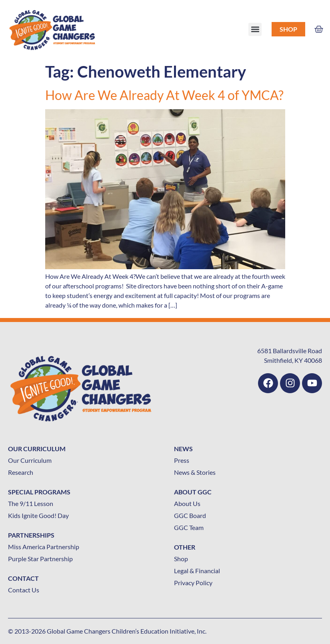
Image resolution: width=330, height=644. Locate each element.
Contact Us (24, 590)
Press (182, 460)
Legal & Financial (197, 571)
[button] (255, 29)
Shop (288, 29)
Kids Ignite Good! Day (38, 515)
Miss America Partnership (44, 547)
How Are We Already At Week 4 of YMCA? (164, 95)
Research (21, 472)
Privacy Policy (193, 583)
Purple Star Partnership (40, 559)
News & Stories (195, 472)
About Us (187, 503)
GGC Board (190, 515)
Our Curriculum (30, 460)
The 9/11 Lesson (31, 503)
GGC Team (189, 527)
